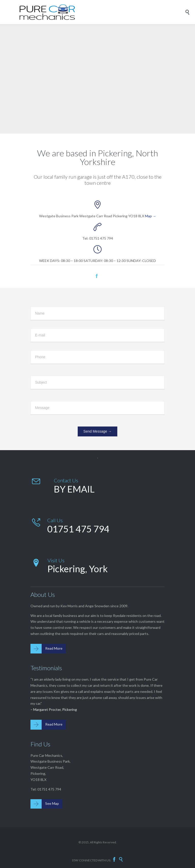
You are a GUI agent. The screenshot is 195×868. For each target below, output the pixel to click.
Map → (151, 216)
